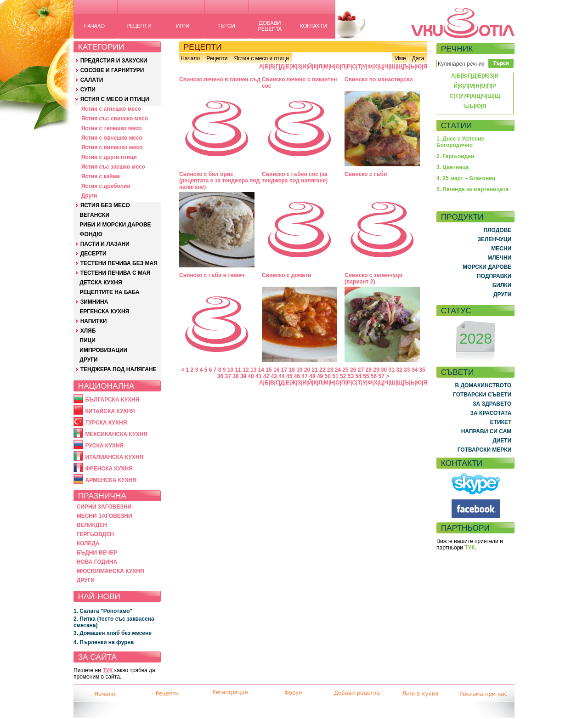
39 (243, 376)
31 (392, 370)
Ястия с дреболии (106, 186)
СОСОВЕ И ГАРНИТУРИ (112, 70)
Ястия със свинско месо (115, 119)
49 (320, 376)
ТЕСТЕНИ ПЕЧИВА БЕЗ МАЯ (119, 263)
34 (415, 370)
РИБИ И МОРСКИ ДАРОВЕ (115, 225)
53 (351, 376)
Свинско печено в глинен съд (220, 79)
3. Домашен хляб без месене (113, 633)
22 (322, 370)
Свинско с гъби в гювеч (212, 275)
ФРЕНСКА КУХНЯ (109, 469)
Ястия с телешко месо (112, 128)
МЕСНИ (501, 249)
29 (376, 370)
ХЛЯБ (88, 331)
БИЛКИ (502, 285)
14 (261, 370)
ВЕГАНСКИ (94, 215)
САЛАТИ (92, 80)
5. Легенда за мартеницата (472, 189)
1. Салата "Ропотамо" (103, 611)
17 (284, 370)
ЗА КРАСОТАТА (491, 413)
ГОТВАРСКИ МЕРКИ (485, 450)
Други (89, 196)
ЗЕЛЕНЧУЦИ (494, 239)
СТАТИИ (457, 125)
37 (228, 376)
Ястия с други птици (109, 157)
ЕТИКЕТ (501, 422)
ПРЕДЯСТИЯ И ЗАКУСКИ (114, 61)
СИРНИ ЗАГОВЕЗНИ (104, 507)
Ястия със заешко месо (113, 167)
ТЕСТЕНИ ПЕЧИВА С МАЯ (116, 273)
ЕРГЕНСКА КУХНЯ (104, 311)
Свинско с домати (286, 275)
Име (401, 58)
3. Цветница (453, 167)
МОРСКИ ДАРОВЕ (487, 267)
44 (281, 376)
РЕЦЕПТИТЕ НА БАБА (109, 292)
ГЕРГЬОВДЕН (95, 534)
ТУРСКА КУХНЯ (106, 423)
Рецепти (217, 58)
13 (253, 370)
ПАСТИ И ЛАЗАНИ (105, 244)
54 (358, 376)
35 (422, 370)
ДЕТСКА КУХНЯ (101, 283)
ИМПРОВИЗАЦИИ (103, 350)
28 (369, 370)
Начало (190, 58)
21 (315, 370)
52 (343, 376)
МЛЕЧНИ (499, 258)
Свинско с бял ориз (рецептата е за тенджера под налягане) (219, 181)
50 (328, 376)
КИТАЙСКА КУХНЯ (110, 411)
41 (258, 376)
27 (361, 370)
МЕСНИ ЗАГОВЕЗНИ (105, 516)
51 (335, 376)
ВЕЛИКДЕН (92, 525)
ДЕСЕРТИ (93, 254)
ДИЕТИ (502, 441)
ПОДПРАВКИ (494, 276)
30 (384, 370)
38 (235, 376)
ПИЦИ (88, 340)
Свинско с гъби (366, 174)
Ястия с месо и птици (261, 58)
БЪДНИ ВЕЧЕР (97, 553)
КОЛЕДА (88, 543)
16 (276, 370)
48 (312, 376)
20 (307, 370)
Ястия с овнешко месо (112, 138)
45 (289, 376)
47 (305, 376)
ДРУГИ (88, 360)
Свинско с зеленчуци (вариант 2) (373, 278)
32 (399, 370)
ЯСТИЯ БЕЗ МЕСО (105, 205)
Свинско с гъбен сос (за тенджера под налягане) (295, 177)
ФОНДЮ (91, 234)
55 (366, 376)
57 (382, 376)
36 (220, 376)
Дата (418, 58)
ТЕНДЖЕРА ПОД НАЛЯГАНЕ (119, 369)
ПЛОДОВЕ (498, 230)
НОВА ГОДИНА (97, 562)
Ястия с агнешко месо (111, 109)
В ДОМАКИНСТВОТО (483, 385)
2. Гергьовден (455, 156)
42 (266, 376)
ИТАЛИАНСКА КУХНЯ (114, 457)
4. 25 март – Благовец (466, 178)
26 (353, 370)
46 (297, 376)
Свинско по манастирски (379, 79)
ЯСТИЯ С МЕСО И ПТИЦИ (115, 99)
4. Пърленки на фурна (104, 642)
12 (246, 370)
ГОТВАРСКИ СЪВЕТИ (482, 395)
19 (299, 370)
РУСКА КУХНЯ (104, 446)
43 (274, 376)
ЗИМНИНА (94, 302)
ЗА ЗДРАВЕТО (492, 404)
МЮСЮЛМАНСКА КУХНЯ (110, 571)
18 (291, 370)
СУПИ (88, 90)
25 (345, 370)
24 (338, 370)
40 (251, 376)
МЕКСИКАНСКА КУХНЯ (116, 434)
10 (230, 370)
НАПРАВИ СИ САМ (486, 431)
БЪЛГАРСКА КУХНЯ (112, 400)
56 (374, 376)
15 (269, 370)
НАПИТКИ (94, 321)
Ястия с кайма (101, 176)
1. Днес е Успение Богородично (460, 142)
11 (238, 370)
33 (407, 370)
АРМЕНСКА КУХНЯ (111, 480)
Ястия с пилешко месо (112, 147)
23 (330, 370)
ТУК (107, 670)
